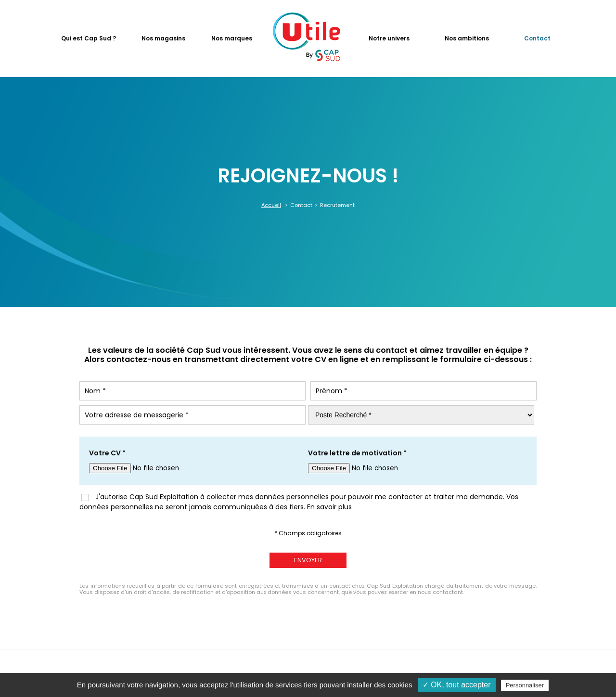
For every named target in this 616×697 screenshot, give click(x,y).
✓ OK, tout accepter (457, 685)
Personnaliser (525, 685)
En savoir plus (329, 507)
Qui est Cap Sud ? (89, 38)
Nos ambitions (467, 38)
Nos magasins (163, 38)
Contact (537, 38)
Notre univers (389, 38)
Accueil (271, 205)
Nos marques (232, 38)
